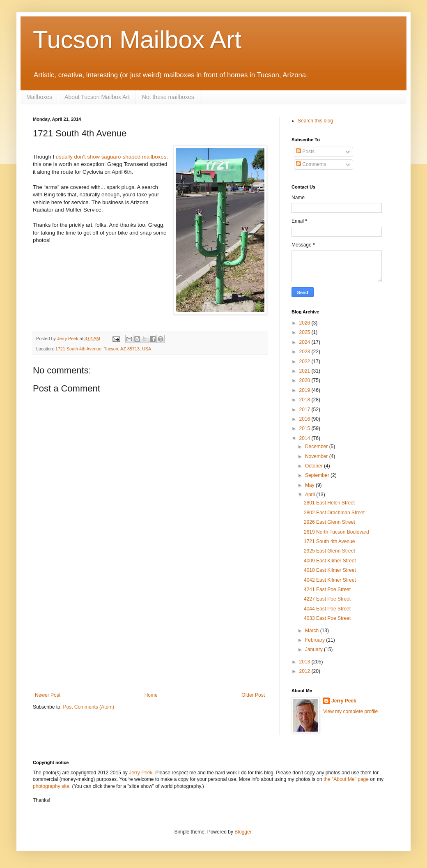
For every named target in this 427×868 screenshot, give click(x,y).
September (318, 475)
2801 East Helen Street (329, 503)
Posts (305, 152)
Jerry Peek (344, 701)
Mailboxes (39, 97)
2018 (305, 400)
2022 (305, 361)
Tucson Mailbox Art (137, 40)
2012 (305, 671)
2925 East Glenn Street (329, 551)
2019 (305, 390)
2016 (305, 419)
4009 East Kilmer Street (330, 561)
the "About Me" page (346, 779)
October (315, 466)
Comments (311, 164)
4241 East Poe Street (327, 589)
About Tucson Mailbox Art (97, 97)
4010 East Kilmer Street (330, 570)
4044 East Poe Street (327, 609)
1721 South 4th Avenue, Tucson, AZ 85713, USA (103, 349)
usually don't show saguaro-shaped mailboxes (111, 157)
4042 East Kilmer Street (330, 580)
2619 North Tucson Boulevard (336, 532)
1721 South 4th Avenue (329, 541)
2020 (305, 380)
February (316, 640)
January (315, 649)
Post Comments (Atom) (88, 707)
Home (151, 695)
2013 (305, 662)
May (310, 485)
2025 (305, 332)
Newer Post (48, 695)
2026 (305, 323)
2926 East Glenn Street (329, 522)
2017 (305, 410)
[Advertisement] (150, 631)
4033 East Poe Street (327, 618)
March (313, 631)
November (317, 456)
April (311, 495)
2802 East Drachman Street (334, 513)
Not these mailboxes (168, 97)
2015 (305, 428)
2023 (305, 352)
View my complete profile (350, 711)
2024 (305, 342)
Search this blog (315, 121)
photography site (51, 786)
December (317, 447)
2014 (305, 438)
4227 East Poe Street (327, 599)
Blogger (243, 832)
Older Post (253, 695)
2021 (305, 371)
